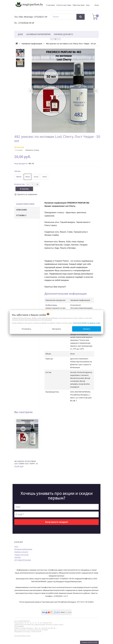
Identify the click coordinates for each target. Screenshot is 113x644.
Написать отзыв (32, 150)
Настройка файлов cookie (22, 636)
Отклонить (26, 329)
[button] (30, 91)
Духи (16, 547)
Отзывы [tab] (21, 215)
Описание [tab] (22, 210)
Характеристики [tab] (25, 204)
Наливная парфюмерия (23, 549)
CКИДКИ (17, 557)
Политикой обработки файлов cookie (87, 323)
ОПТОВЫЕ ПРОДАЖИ (23, 560)
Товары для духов (21, 555)
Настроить (56, 329)
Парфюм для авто (21, 552)
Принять (87, 329)
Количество (20, 184)
